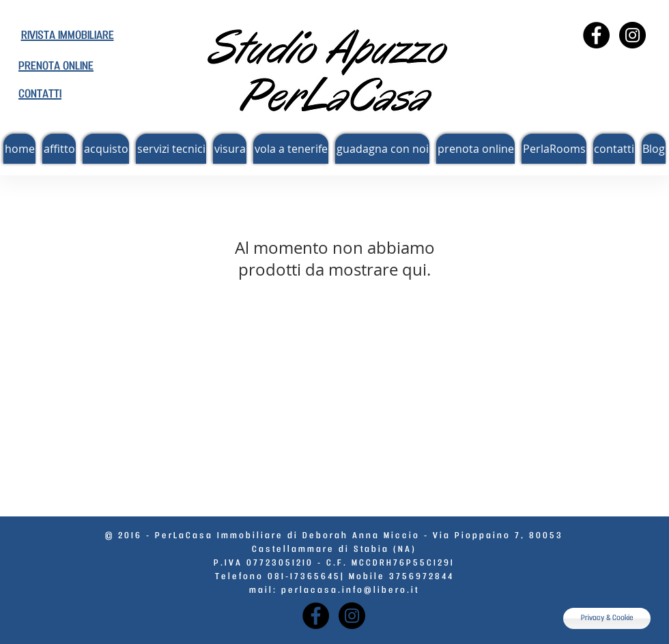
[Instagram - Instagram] (632, 35)
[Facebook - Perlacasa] (596, 35)
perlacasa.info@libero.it (350, 590)
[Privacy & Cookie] (607, 618)
